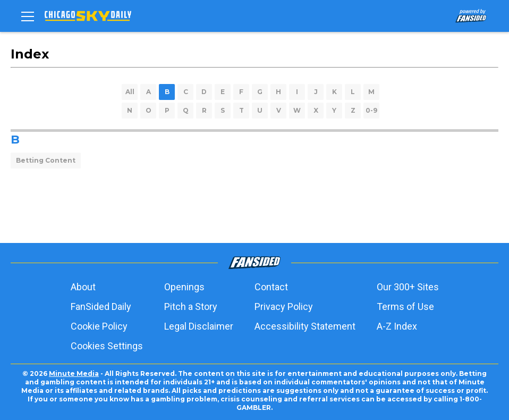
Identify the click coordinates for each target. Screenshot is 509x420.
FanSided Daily (101, 306)
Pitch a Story (191, 306)
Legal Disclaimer (199, 326)
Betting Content (46, 160)
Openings (184, 287)
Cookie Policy (99, 326)
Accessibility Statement (305, 326)
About (83, 287)
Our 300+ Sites (408, 287)
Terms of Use (405, 306)
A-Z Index (397, 326)
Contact (271, 287)
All (130, 92)
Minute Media (74, 373)
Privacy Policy (284, 306)
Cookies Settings (107, 346)
